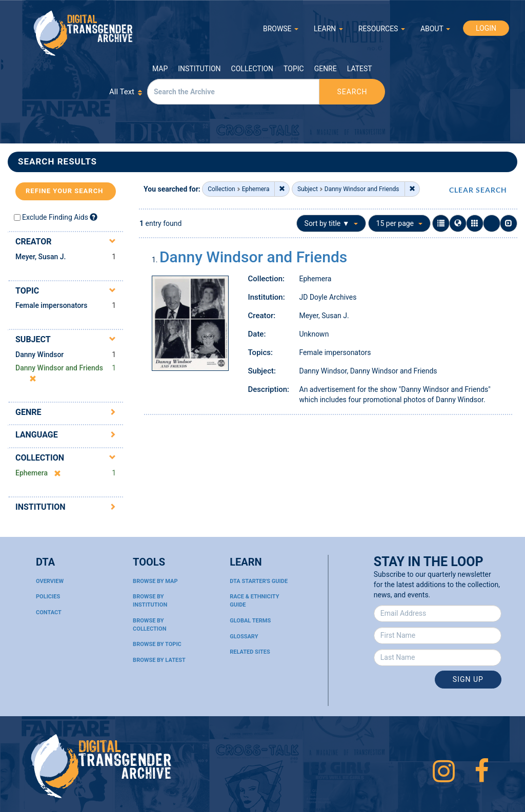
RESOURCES (382, 29)
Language (37, 435)
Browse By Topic (157, 644)
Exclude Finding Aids (55, 217)
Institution (199, 69)
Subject (33, 339)
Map (160, 69)
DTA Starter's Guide (259, 581)
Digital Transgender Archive (84, 33)
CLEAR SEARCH (478, 190)
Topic (294, 69)
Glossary (244, 637)
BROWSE (281, 29)
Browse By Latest (159, 660)
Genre (326, 69)
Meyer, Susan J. (41, 257)
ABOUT (435, 29)
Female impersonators (52, 305)
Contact (49, 612)
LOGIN (486, 28)
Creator (34, 242)
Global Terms (250, 621)
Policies (48, 597)
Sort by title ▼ (331, 223)
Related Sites (250, 652)
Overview (50, 581)
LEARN (328, 29)
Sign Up (468, 679)
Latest (360, 69)
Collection (252, 69)
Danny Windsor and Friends (253, 257)
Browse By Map (155, 581)
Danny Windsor (39, 355)
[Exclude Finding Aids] (94, 217)
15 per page (399, 223)
